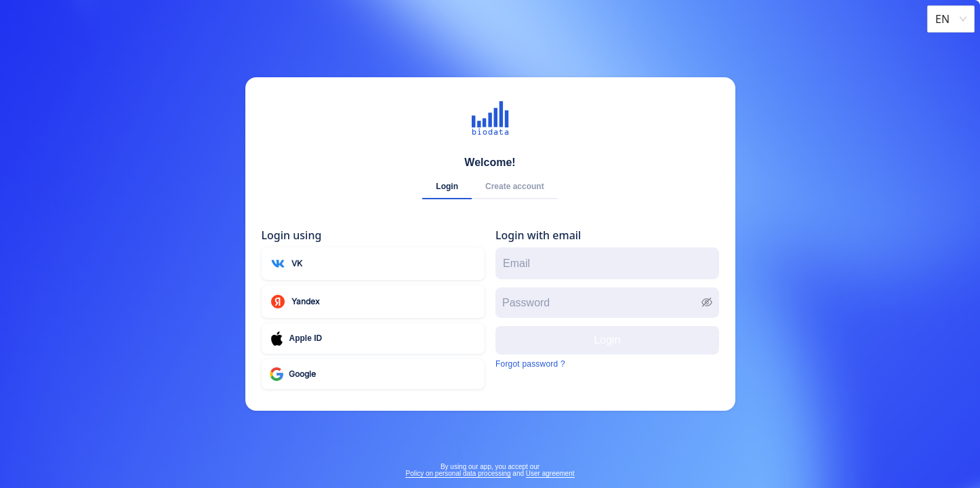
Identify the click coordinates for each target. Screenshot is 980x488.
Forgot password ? (530, 364)
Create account (515, 186)
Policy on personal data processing (458, 473)
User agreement (550, 473)
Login (447, 186)
